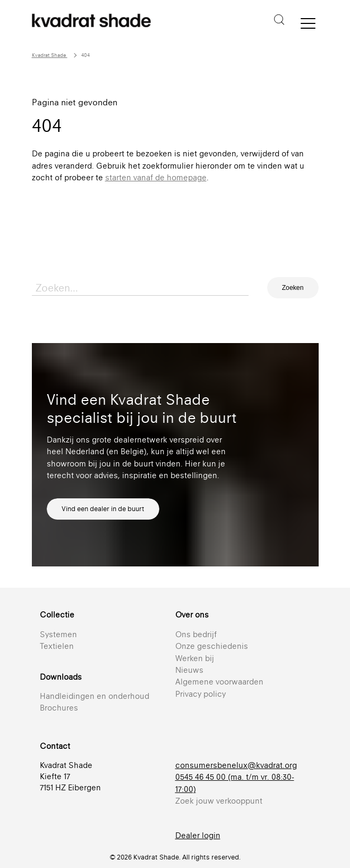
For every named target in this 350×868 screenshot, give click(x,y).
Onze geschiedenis (212, 646)
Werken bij (195, 658)
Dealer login (198, 835)
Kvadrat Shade (50, 55)
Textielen (57, 646)
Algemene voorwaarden (219, 682)
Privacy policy (200, 694)
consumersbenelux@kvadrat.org (236, 765)
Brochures (59, 708)
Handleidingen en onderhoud (95, 696)
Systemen (58, 634)
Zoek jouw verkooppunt (219, 801)
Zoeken (293, 288)
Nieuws (189, 670)
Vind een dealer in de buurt (103, 509)
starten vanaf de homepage (156, 177)
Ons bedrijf (196, 634)
